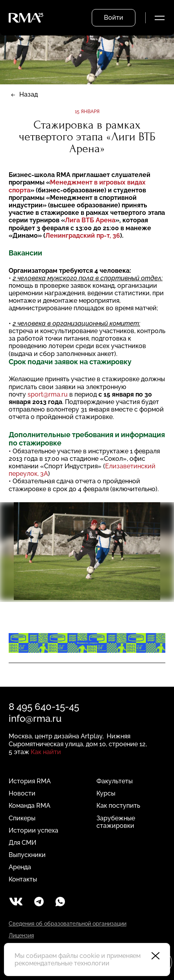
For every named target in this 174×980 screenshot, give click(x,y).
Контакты (23, 879)
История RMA (30, 781)
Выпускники (27, 855)
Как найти (46, 752)
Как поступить (118, 806)
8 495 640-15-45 (44, 707)
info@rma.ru (35, 718)
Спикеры (22, 818)
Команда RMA (30, 806)
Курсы (106, 793)
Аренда (20, 867)
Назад (29, 94)
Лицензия (21, 935)
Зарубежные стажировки (116, 822)
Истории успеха (33, 830)
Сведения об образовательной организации (68, 924)
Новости (22, 793)
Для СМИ (22, 843)
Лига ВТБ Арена (90, 220)
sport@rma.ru (48, 394)
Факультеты (115, 781)
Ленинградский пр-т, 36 (83, 236)
